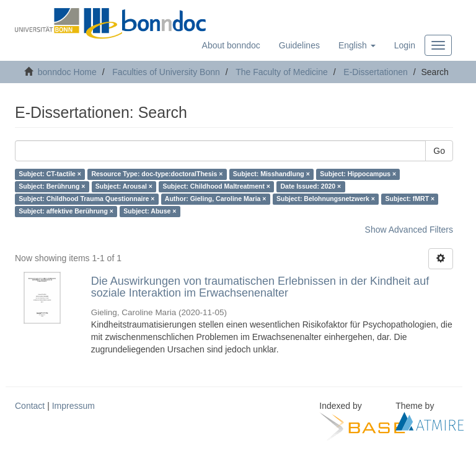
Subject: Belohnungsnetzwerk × (326, 199)
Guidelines (299, 45)
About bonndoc (231, 45)
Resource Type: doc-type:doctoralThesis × (157, 174)
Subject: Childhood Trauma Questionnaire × (86, 199)
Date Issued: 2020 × (311, 187)
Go (439, 151)
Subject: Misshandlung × (271, 174)
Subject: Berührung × (52, 187)
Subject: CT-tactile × (50, 174)
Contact (30, 406)
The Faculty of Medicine (282, 72)
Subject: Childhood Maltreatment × (216, 187)
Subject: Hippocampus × (358, 174)
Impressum (73, 406)
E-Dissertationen (376, 72)
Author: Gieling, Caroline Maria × (216, 199)
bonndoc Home (67, 72)
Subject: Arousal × (124, 187)
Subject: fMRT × (410, 199)
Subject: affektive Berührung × (66, 212)
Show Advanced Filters (409, 230)
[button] (357, 45)
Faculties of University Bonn (166, 72)
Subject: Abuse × (150, 212)
